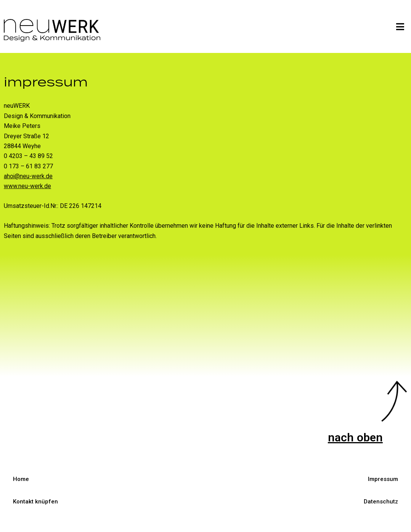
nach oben (354, 437)
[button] (400, 27)
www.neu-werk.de (27, 186)
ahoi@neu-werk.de (28, 176)
